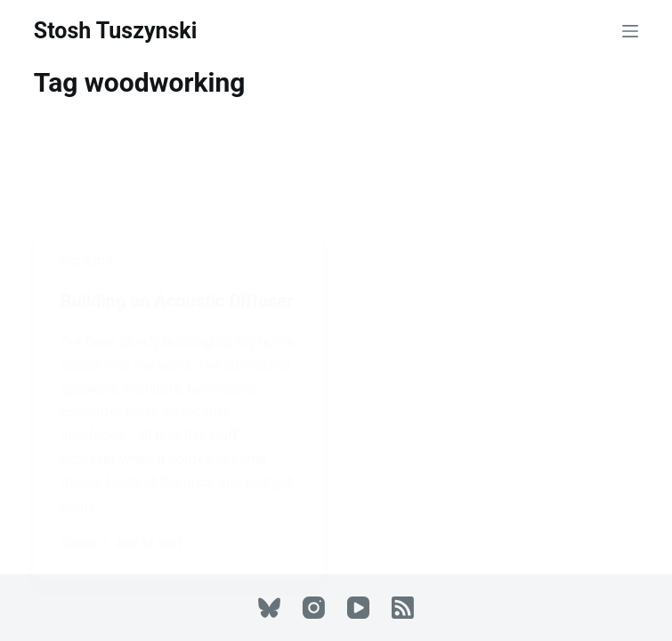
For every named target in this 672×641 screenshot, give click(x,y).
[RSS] (403, 608)
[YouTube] (358, 608)
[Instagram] (314, 608)
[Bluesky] (269, 608)
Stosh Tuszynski (116, 31)
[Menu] (630, 31)
